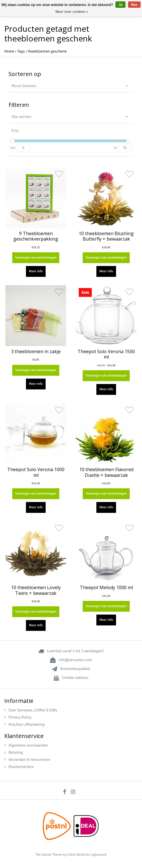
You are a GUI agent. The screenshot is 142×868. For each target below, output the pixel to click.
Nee (134, 5)
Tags (21, 51)
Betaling (14, 752)
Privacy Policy (18, 717)
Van (13, 148)
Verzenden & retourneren (27, 760)
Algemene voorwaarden (26, 745)
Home (9, 51)
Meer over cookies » (72, 12)
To (115, 148)
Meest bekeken (24, 86)
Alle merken (21, 117)
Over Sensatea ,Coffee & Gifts (31, 710)
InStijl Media (76, 855)
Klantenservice (19, 767)
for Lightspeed (96, 855)
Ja (120, 5)
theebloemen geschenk (47, 51)
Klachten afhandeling (24, 724)
